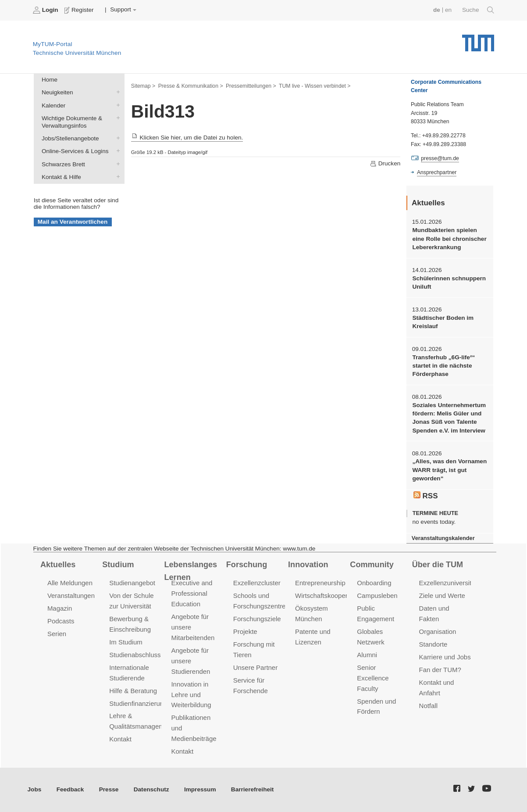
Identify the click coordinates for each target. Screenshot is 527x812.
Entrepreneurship (320, 583)
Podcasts (61, 621)
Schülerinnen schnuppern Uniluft (449, 283)
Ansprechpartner (437, 172)
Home (50, 80)
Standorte (433, 644)
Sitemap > (143, 86)
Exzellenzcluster (257, 583)
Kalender (116, 105)
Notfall (428, 706)
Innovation (308, 565)
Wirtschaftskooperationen (332, 596)
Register (80, 10)
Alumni (367, 655)
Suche (478, 10)
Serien (57, 634)
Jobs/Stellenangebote (116, 138)
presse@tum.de (440, 158)
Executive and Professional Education (192, 593)
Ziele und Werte (442, 596)
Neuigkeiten (116, 92)
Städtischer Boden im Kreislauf (443, 322)
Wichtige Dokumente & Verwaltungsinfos (116, 118)
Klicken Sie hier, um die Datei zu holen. (187, 138)
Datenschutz (151, 789)
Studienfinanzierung (138, 703)
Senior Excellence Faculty (373, 678)
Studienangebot (132, 583)
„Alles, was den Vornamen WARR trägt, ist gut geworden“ (449, 470)
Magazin (60, 608)
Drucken (385, 164)
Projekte (245, 631)
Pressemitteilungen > (251, 86)
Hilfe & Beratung (133, 691)
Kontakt (120, 739)
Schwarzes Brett (116, 164)
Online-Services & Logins (116, 151)
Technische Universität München (478, 40)
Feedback (70, 789)
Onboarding (374, 583)
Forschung (247, 565)
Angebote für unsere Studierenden (191, 661)
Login (46, 10)
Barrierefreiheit (252, 789)
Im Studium (126, 642)
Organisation (438, 631)
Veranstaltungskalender (443, 538)
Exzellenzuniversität (448, 583)
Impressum (200, 789)
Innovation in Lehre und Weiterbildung (191, 695)
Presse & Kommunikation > (191, 86)
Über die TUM (438, 565)
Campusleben (377, 596)
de (437, 10)
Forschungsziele (257, 619)
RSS (426, 496)
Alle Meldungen (70, 583)
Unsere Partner (255, 667)
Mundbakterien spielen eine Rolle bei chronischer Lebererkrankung (449, 239)
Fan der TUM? (440, 670)
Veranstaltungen (71, 596)
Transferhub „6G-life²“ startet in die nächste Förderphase (443, 366)
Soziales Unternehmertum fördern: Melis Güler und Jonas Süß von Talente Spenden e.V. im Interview (449, 418)
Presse (109, 789)
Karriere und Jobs (445, 657)
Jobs (35, 789)
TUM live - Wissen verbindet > (315, 86)
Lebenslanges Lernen (191, 571)
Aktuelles (58, 565)
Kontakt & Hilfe (116, 176)
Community (372, 565)
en (448, 10)
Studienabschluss (135, 655)
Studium (118, 565)
